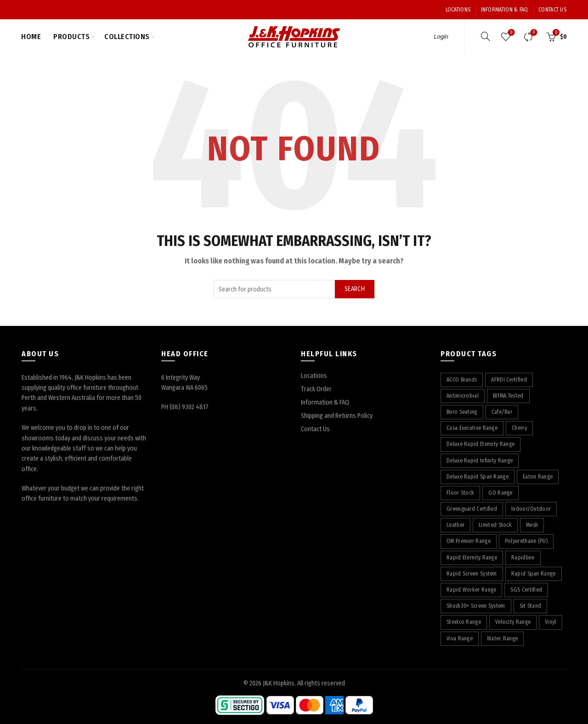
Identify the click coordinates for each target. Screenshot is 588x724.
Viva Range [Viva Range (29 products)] (460, 638)
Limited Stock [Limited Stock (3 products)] (495, 525)
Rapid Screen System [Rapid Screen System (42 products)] (472, 574)
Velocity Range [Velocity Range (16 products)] (513, 622)
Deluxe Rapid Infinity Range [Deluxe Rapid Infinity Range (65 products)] (480, 461)
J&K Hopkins (279, 683)
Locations (458, 10)
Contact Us (552, 10)
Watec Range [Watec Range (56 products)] (502, 638)
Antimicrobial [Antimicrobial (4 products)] (463, 396)
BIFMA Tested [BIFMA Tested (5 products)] (508, 396)
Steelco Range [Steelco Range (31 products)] (464, 622)
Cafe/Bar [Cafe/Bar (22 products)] (502, 412)
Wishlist (511, 33)
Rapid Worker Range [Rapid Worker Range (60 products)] (471, 590)
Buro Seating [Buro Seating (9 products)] (462, 412)
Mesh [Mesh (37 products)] (532, 525)
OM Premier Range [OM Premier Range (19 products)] (469, 541)
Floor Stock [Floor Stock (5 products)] (460, 493)
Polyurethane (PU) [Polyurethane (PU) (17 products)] (526, 541)
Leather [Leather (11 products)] (455, 525)
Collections (127, 37)
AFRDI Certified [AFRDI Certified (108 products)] (509, 380)
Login (441, 37)
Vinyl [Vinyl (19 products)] (551, 622)
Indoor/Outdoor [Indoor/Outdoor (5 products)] (531, 509)
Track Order (316, 389)
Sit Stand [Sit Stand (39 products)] (531, 606)
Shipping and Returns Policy (337, 416)
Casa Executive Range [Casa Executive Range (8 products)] (472, 428)
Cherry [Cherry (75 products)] (519, 428)
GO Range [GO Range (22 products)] (500, 493)
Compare (533, 33)
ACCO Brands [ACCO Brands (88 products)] (462, 380)
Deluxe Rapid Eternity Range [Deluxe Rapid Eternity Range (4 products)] (481, 444)
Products (71, 37)
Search (355, 289)
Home (31, 37)
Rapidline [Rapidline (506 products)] (523, 558)
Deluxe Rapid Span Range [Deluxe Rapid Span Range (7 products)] (478, 477)
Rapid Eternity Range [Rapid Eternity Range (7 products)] (472, 558)
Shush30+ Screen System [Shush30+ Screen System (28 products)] (476, 606)
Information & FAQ (505, 10)
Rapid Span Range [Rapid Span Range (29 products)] (534, 574)
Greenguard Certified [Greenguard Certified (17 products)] (472, 509)
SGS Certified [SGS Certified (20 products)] (526, 590)
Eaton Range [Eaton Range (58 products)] (538, 477)
